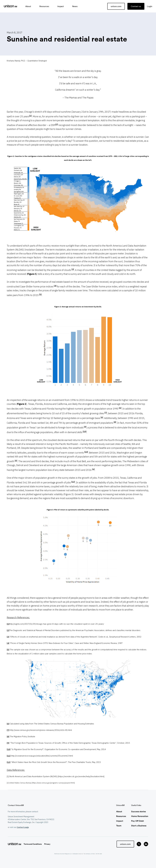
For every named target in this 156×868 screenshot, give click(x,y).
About (119, 812)
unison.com (116, 6)
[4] (55, 286)
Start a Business (139, 826)
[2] (57, 124)
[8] (115, 422)
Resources (121, 816)
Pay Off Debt (138, 821)
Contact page (23, 827)
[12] (73, 482)
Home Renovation (140, 816)
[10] (85, 431)
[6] (120, 408)
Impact (120, 821)
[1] (30, 116)
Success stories (139, 812)
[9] (85, 427)
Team (119, 826)
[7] (106, 413)
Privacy (47, 844)
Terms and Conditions (33, 844)
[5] (40, 294)
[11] (9, 756)
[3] (73, 269)
